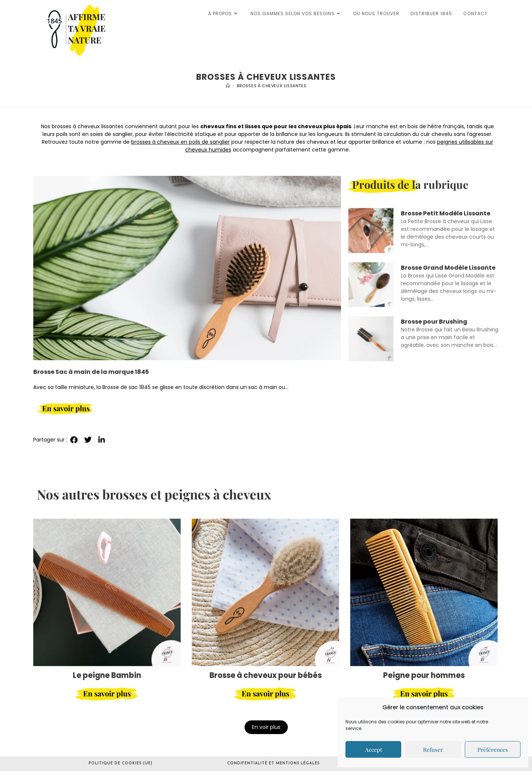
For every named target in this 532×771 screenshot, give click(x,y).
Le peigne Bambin (107, 675)
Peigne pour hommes (424, 675)
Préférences (493, 750)
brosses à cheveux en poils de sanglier (180, 142)
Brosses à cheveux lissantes (272, 86)
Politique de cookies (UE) (121, 764)
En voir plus (266, 727)
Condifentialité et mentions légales (273, 763)
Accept (374, 750)
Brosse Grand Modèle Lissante (448, 268)
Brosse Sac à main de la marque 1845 (91, 372)
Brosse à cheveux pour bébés (266, 675)
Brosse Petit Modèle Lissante (446, 213)
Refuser (433, 750)
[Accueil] (228, 86)
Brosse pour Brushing (434, 322)
